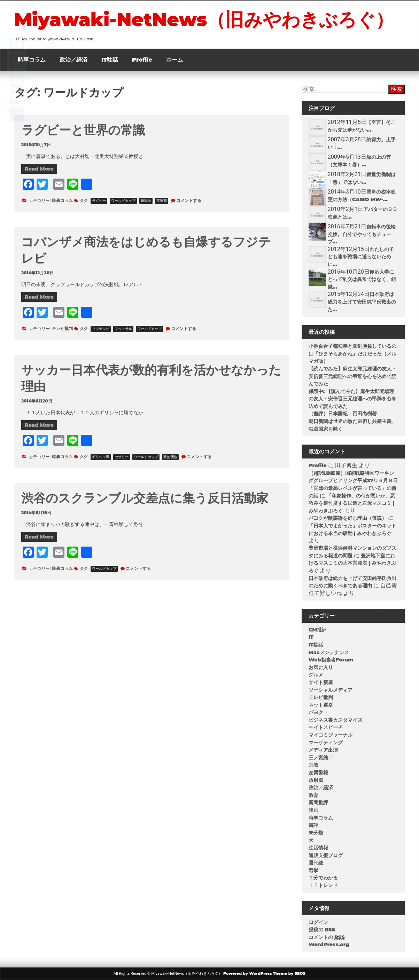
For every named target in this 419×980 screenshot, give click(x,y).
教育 (313, 795)
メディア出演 (323, 750)
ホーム (174, 60)
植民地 (146, 201)
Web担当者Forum (331, 660)
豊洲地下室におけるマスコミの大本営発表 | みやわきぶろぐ (352, 563)
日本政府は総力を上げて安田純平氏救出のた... (362, 302)
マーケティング (326, 743)
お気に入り (321, 667)
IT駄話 (110, 60)
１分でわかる (323, 878)
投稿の (322, 930)
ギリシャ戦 (101, 457)
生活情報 (318, 848)
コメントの (327, 937)
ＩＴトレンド (323, 885)
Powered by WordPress (248, 973)
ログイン (318, 922)
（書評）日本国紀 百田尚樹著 (343, 414)
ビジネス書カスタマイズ (335, 720)
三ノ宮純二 (321, 758)
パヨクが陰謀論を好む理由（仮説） (348, 518)
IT (311, 637)
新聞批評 (318, 802)
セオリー (122, 457)
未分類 (316, 833)
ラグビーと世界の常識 (83, 130)
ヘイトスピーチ (326, 727)
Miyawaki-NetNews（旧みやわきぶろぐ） (204, 19)
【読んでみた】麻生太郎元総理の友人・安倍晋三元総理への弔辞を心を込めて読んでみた (352, 376)
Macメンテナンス (329, 652)
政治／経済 (73, 60)
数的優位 (170, 457)
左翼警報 (318, 773)
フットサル (123, 329)
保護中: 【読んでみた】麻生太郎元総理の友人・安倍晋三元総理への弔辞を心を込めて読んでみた (352, 399)
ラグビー (99, 201)
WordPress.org (329, 944)
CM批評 (318, 630)
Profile (142, 60)
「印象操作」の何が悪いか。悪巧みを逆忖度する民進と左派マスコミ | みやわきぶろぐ (352, 503)
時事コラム (32, 60)
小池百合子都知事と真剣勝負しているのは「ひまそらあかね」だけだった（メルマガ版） (352, 354)
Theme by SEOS (289, 973)
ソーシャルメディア (331, 690)
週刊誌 (316, 863)
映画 (313, 810)
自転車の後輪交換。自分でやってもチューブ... (362, 234)
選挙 (313, 870)
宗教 (313, 765)
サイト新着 (321, 682)
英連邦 (162, 201)
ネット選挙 (321, 705)
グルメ (316, 675)
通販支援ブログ (326, 855)
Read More (39, 169)
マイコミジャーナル (331, 735)
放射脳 (316, 780)
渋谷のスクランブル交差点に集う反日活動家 (145, 498)
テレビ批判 (62, 328)
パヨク (316, 712)
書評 (313, 825)
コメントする (189, 200)
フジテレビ (101, 329)
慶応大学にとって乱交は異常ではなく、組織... (362, 279)
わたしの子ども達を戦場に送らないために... (361, 257)
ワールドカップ (123, 201)
